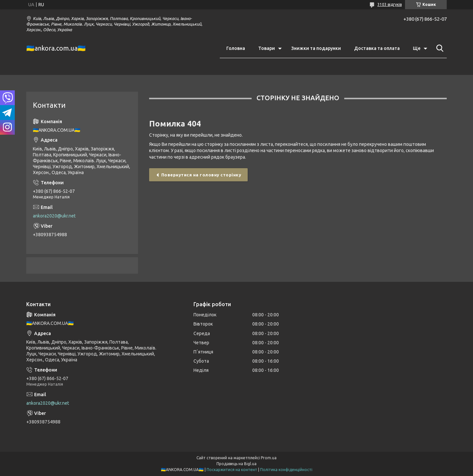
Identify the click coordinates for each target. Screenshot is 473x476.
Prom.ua (269, 458)
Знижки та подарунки (316, 48)
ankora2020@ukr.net (54, 216)
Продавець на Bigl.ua (236, 464)
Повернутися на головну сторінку (201, 175)
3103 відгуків (390, 4)
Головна (236, 48)
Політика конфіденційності (286, 470)
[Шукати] (439, 48)
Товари (267, 48)
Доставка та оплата (377, 48)
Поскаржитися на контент (232, 470)
